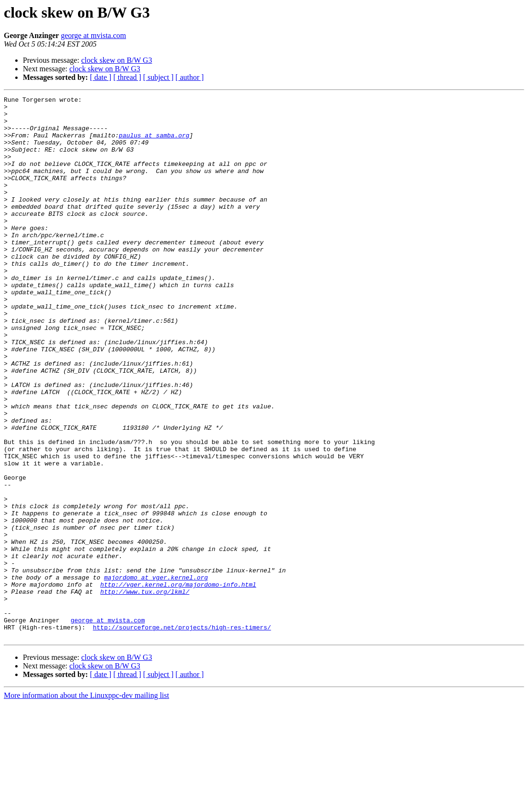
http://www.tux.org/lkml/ (145, 691)
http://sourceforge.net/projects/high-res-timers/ (182, 734)
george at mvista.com (93, 35)
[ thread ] (127, 77)
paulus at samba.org (154, 144)
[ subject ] (158, 77)
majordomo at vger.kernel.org (156, 674)
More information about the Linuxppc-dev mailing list (86, 804)
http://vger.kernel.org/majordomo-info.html (178, 683)
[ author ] (190, 77)
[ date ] (101, 77)
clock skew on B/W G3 (117, 60)
